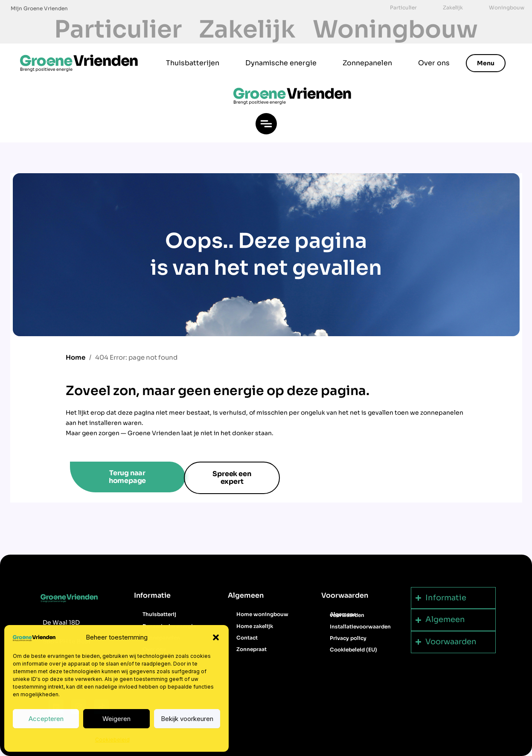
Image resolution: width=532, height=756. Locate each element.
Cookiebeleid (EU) (353, 650)
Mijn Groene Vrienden (39, 8)
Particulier (118, 29)
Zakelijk (247, 29)
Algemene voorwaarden (347, 614)
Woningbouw (395, 29)
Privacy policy (348, 638)
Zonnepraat (251, 649)
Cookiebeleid (112, 740)
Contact (247, 638)
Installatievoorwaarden (360, 627)
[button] (216, 637)
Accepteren (46, 719)
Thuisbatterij (159, 614)
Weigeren (116, 719)
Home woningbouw (262, 614)
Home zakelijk (255, 626)
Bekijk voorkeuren (187, 719)
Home (76, 357)
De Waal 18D (61, 622)
